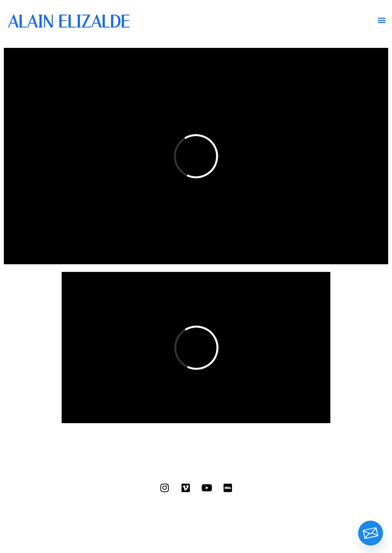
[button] (382, 20)
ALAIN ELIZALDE (69, 22)
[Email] (371, 533)
